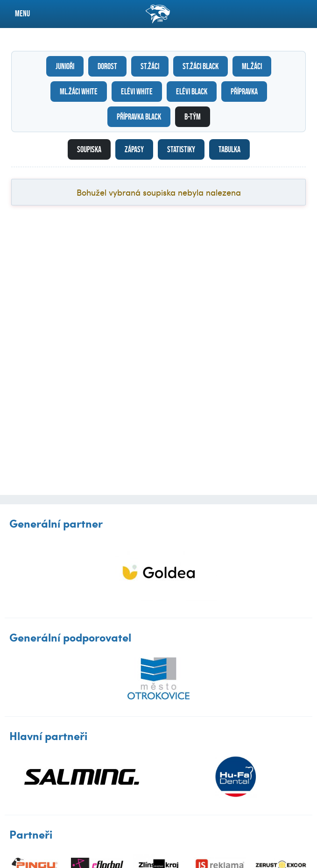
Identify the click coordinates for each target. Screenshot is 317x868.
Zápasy (134, 149)
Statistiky (181, 149)
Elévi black (192, 92)
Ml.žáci (252, 66)
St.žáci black (201, 66)
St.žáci (150, 66)
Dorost (107, 66)
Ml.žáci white (79, 92)
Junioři (65, 66)
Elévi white (137, 92)
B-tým (193, 117)
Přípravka (244, 92)
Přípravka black (139, 117)
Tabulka (229, 149)
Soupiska (89, 149)
